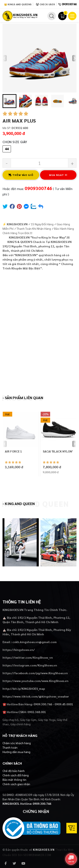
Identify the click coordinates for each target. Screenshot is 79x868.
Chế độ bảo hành (14, 771)
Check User (45, 4)
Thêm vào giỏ (21, 175)
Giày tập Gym (28, 720)
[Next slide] (74, 58)
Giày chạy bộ (11, 720)
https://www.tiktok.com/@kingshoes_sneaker (36, 696)
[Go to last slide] (5, 101)
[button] (9, 101)
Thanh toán (10, 747)
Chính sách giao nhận (16, 784)
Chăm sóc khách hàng (17, 743)
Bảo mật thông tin (14, 780)
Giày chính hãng (20, 724)
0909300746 (69, 4)
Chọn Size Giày (15, 142)
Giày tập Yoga (47, 720)
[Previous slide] (5, 58)
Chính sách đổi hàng (16, 775)
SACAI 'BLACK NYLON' (58, 451)
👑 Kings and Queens (18, 4)
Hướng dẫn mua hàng (16, 752)
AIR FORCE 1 (13, 451)
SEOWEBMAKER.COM (37, 855)
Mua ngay (58, 175)
